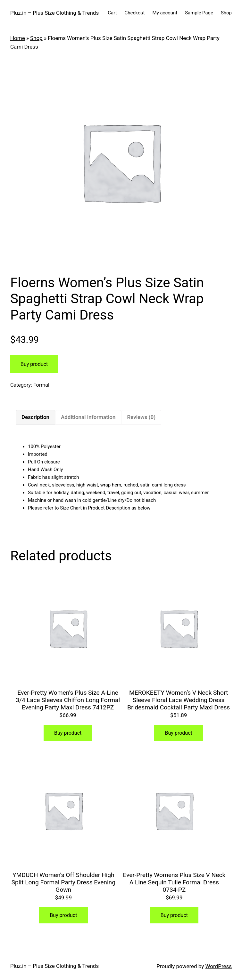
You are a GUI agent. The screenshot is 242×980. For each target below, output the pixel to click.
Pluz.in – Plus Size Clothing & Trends (54, 13)
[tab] (35, 417)
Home (18, 38)
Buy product (34, 364)
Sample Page (199, 13)
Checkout (135, 13)
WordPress (219, 966)
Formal (41, 385)
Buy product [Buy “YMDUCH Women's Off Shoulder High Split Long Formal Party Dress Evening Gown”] (63, 915)
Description (35, 417)
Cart (112, 13)
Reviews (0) (141, 417)
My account (165, 13)
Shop (226, 13)
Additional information (88, 417)
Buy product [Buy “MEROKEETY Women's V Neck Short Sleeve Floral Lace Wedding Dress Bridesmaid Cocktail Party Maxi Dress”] (179, 733)
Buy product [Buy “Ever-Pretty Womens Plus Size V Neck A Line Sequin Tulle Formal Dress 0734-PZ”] (174, 915)
